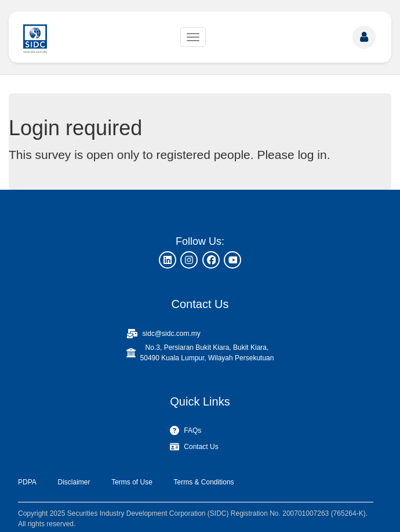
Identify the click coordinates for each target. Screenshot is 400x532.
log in (312, 155)
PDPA (27, 482)
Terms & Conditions (204, 482)
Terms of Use (132, 482)
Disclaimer (74, 482)
